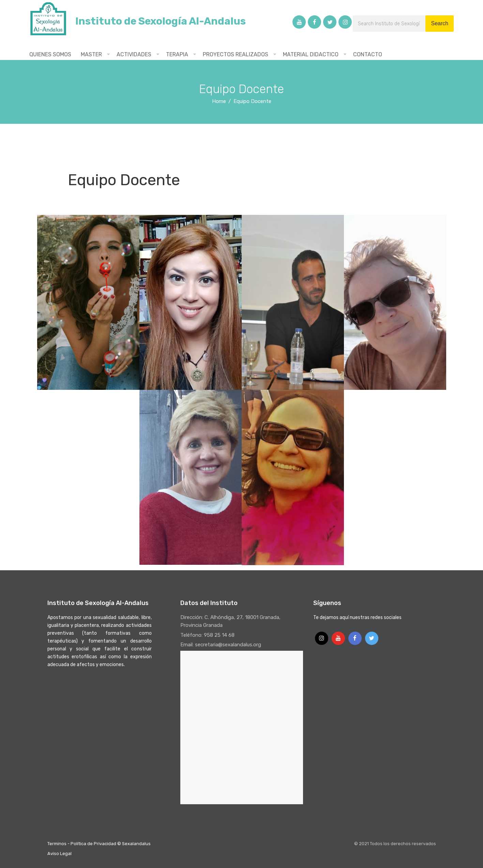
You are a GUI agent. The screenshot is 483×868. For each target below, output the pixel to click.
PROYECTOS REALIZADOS (236, 54)
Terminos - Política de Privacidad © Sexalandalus (99, 844)
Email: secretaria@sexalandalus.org (221, 645)
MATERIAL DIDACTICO (311, 54)
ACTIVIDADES (134, 54)
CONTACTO (368, 54)
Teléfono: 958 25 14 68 (207, 635)
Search (440, 23)
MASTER (91, 54)
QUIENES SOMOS (50, 54)
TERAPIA (177, 54)
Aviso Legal (59, 854)
